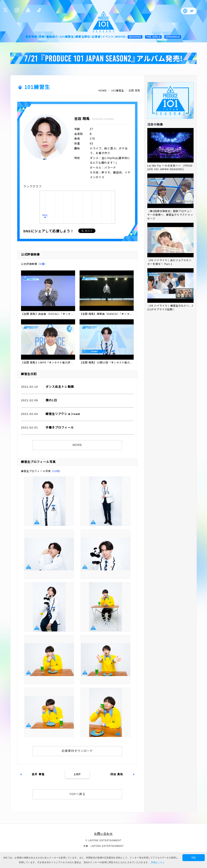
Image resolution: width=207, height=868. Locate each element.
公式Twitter (6, 10)
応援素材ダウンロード (77, 751)
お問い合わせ (103, 834)
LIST (77, 774)
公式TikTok (39, 10)
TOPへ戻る (77, 794)
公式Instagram (17, 10)
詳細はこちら (158, 862)
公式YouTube (28, 10)
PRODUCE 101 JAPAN (103, 22)
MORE (77, 445)
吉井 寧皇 (38, 774)
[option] (103, 58)
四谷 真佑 (117, 774)
